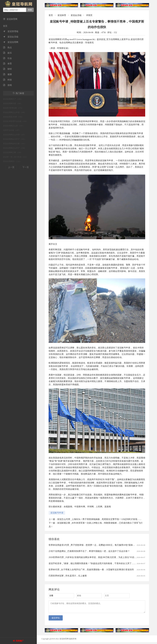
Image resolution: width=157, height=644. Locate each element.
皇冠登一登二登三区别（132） (15, 157)
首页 (5, 26)
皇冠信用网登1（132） (12, 161)
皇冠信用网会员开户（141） (15, 139)
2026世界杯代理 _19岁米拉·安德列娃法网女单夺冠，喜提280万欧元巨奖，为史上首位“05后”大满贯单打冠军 (99, 557)
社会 (7, 58)
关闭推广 (20, 641)
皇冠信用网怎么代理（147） (15, 135)
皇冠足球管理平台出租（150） (15, 121)
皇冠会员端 (11, 37)
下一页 (26, 167)
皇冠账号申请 (57, 513)
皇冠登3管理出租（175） (13, 108)
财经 (7, 69)
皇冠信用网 (11, 42)
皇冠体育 (62, 15)
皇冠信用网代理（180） (13, 103)
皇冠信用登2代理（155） (13, 117)
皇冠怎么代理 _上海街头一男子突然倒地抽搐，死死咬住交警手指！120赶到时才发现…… (99, 519)
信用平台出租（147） (12, 130)
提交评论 (56, 620)
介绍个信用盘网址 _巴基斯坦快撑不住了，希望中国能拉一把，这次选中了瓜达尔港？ (89, 551)
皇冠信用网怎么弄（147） (14, 126)
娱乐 (7, 53)
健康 (7, 74)
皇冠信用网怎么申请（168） (15, 112)
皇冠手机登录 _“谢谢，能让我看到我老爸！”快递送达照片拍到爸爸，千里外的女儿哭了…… (92, 563)
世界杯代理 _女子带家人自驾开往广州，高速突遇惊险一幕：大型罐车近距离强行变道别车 (91, 570)
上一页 (11, 167)
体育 (7, 64)
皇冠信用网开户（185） (13, 99)
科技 (7, 80)
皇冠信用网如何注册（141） (15, 144)
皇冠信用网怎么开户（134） (15, 148)
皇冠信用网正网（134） (13, 152)
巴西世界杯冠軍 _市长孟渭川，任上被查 (68, 576)
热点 (7, 48)
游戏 (7, 85)
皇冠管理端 (11, 31)
